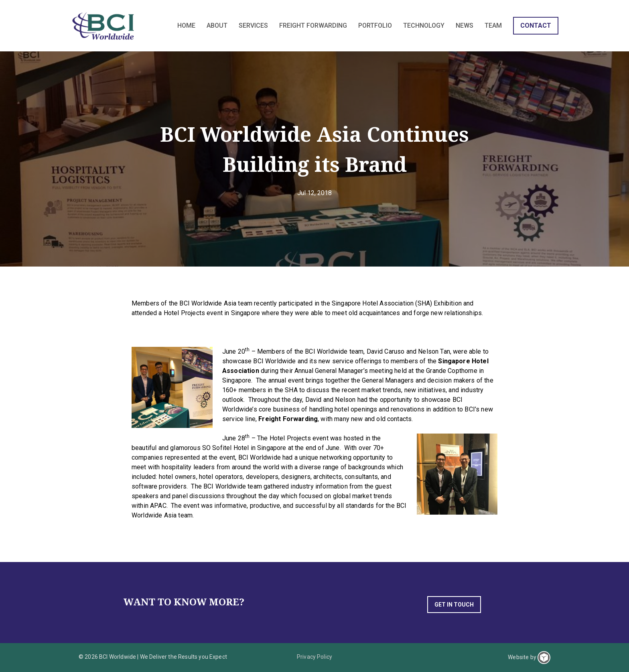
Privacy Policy (314, 657)
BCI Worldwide (104, 26)
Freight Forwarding (288, 419)
